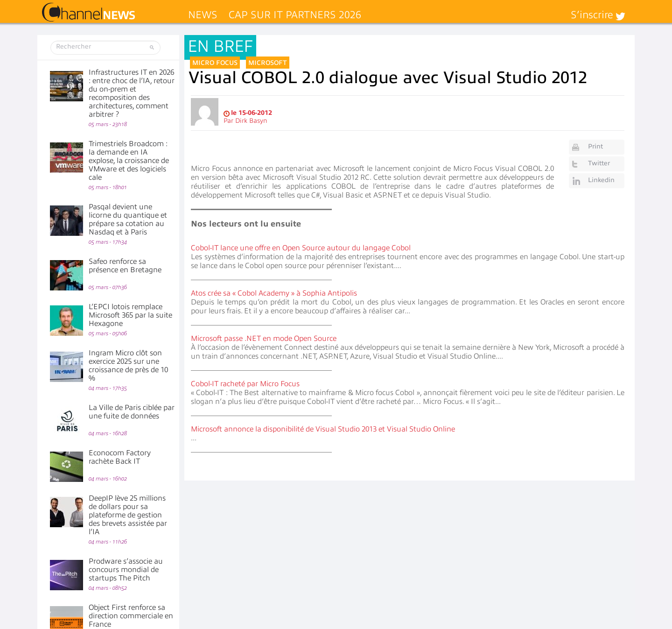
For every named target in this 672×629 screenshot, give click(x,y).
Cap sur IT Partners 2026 (295, 15)
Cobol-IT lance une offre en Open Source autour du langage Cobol (301, 248)
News (203, 15)
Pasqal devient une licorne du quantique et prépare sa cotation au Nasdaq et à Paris (128, 219)
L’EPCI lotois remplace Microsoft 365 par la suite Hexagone (130, 315)
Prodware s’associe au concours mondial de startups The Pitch (126, 570)
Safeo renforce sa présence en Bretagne (125, 266)
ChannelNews (88, 13)
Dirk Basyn (251, 121)
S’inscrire (592, 15)
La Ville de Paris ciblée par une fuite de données (132, 412)
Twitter (599, 163)
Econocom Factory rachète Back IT (120, 457)
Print (595, 146)
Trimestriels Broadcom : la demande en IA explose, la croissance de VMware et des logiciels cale (129, 161)
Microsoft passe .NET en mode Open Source (264, 339)
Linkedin (601, 180)
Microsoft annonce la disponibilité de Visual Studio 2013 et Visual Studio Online (323, 429)
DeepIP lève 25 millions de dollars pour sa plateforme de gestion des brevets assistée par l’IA (128, 515)
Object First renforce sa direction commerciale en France (131, 616)
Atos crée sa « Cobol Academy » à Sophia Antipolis (274, 293)
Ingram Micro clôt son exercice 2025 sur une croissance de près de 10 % (128, 366)
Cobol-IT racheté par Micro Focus (245, 384)
